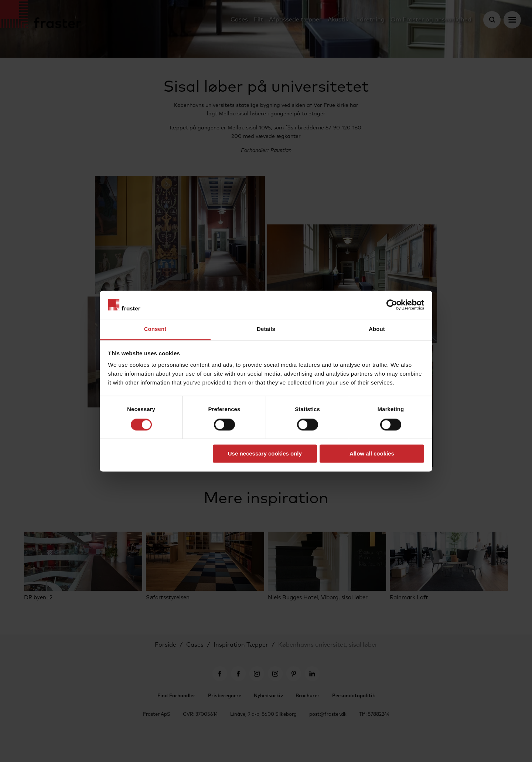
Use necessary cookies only (265, 454)
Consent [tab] (155, 329)
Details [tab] (266, 329)
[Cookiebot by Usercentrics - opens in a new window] (392, 305)
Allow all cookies (372, 454)
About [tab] (377, 329)
